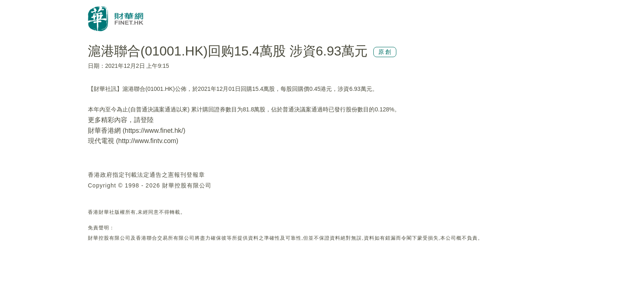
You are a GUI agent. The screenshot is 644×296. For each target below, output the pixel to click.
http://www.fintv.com (147, 141)
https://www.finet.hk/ (154, 131)
